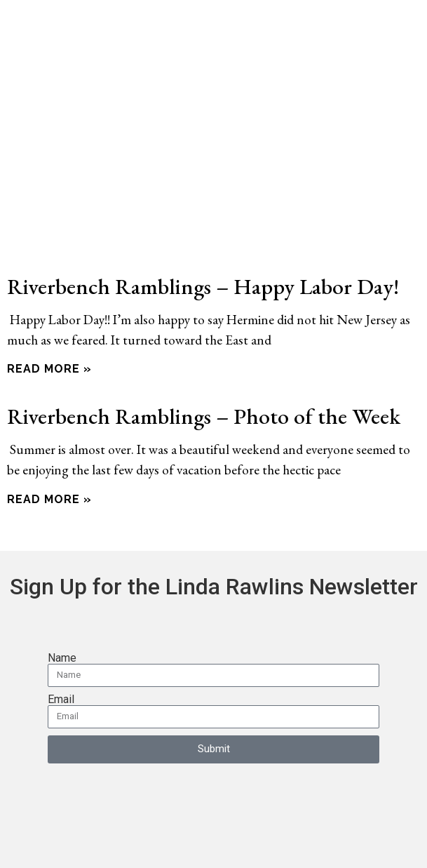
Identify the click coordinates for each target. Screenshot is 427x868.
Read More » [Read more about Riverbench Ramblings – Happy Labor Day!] (49, 369)
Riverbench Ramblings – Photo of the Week (204, 416)
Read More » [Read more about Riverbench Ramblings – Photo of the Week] (49, 499)
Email (61, 700)
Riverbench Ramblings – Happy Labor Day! (203, 286)
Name (62, 658)
